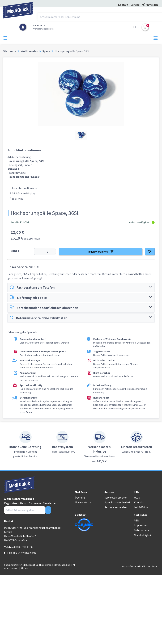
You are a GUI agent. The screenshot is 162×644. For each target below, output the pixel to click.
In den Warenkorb (100, 252)
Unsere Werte (83, 502)
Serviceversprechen (116, 497)
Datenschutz (142, 530)
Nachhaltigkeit (143, 535)
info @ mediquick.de (24, 553)
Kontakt (139, 502)
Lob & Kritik (141, 507)
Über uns (80, 497)
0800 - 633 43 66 (23, 547)
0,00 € (136, 27)
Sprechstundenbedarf (117, 502)
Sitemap (24, 568)
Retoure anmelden (116, 507)
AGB (136, 520)
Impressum (141, 525)
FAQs (137, 497)
